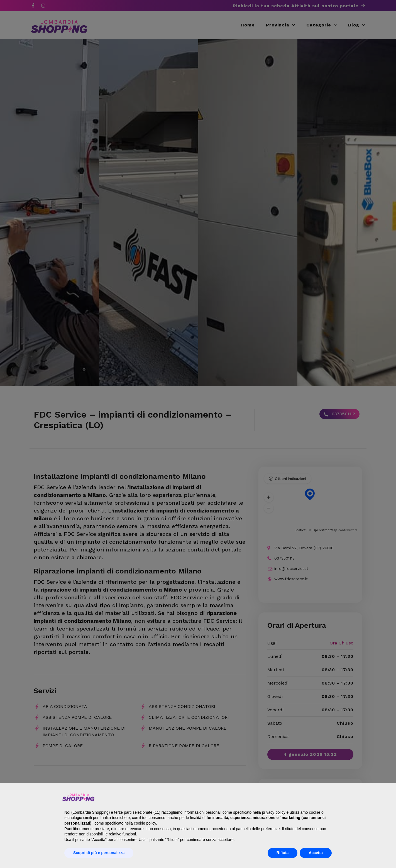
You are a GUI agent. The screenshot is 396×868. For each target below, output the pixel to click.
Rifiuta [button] (283, 853)
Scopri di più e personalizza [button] (99, 853)
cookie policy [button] (145, 823)
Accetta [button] (316, 853)
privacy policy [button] (274, 812)
